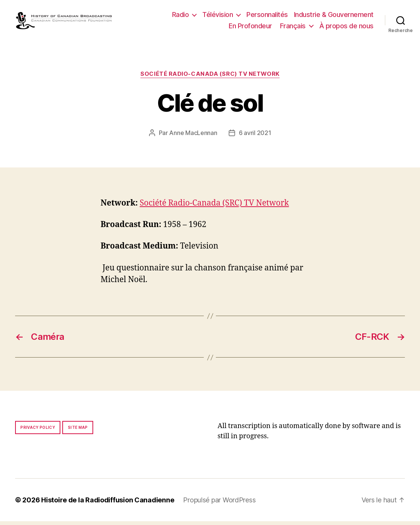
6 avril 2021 (255, 136)
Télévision (218, 16)
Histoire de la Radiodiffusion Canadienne (108, 504)
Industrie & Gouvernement (334, 16)
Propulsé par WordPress (219, 504)
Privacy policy (38, 431)
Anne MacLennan (193, 136)
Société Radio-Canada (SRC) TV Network (210, 78)
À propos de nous (346, 27)
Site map (78, 431)
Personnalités (267, 16)
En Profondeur (250, 27)
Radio (181, 16)
